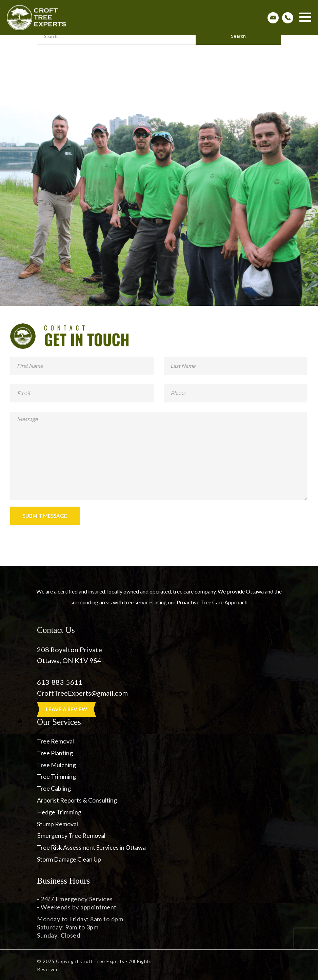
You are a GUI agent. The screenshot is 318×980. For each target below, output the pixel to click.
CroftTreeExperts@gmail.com (83, 693)
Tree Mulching (56, 765)
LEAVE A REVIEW (66, 709)
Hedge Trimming (59, 812)
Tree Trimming (56, 776)
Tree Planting (55, 753)
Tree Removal (55, 741)
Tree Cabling (54, 788)
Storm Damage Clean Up (69, 859)
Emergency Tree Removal (71, 835)
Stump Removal (57, 824)
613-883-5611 (60, 682)
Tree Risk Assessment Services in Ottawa (91, 847)
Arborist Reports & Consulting (77, 800)
